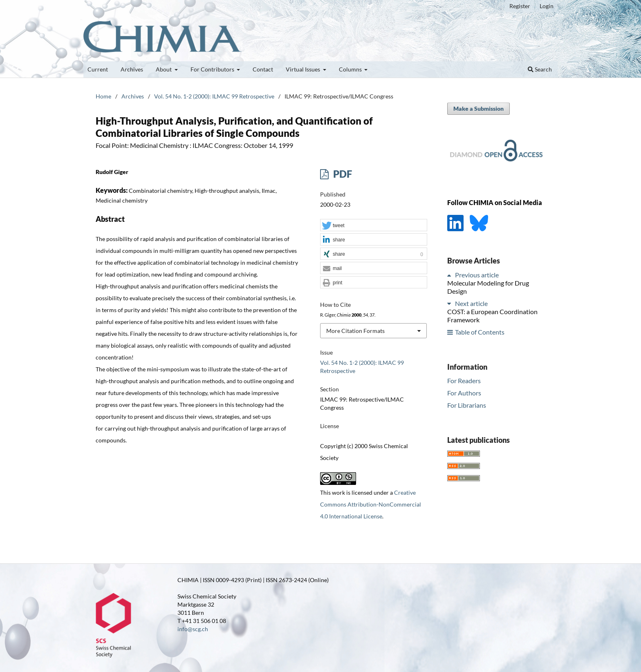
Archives (132, 69)
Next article (471, 303)
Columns (351, 69)
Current (98, 69)
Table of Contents (480, 332)
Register (520, 6)
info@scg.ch (193, 629)
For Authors (464, 393)
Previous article (477, 275)
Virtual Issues (304, 69)
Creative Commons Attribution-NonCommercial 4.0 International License (371, 504)
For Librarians (467, 405)
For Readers (464, 381)
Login (547, 6)
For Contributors (213, 69)
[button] (374, 225)
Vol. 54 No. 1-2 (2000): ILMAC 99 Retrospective (214, 96)
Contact (263, 69)
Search (540, 69)
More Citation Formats (355, 331)
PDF (342, 174)
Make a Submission (479, 108)
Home (103, 96)
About (164, 69)
